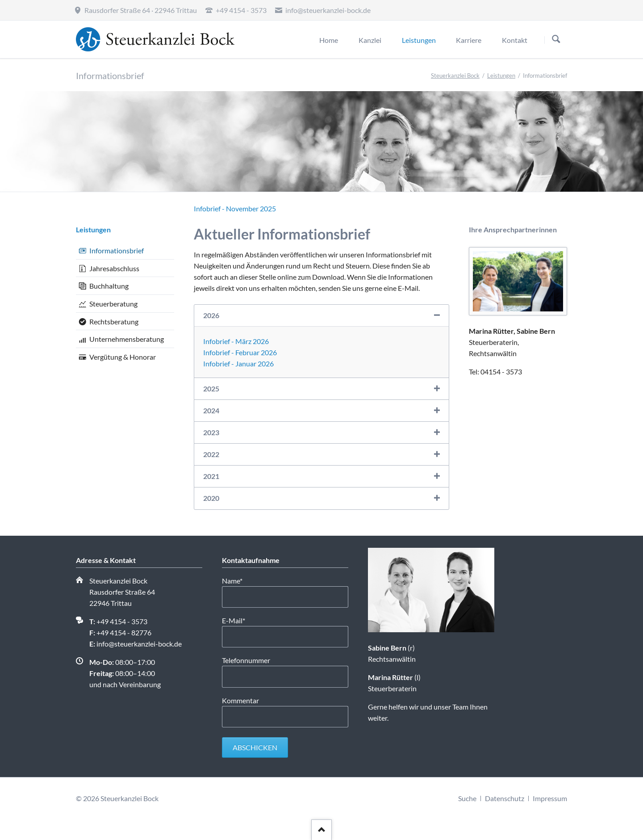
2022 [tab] (211, 454)
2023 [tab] (211, 432)
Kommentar (240, 700)
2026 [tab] (211, 315)
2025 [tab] (211, 388)
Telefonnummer (246, 660)
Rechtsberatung (114, 321)
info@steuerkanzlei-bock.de (139, 644)
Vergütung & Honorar (123, 357)
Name (238, 580)
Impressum (550, 798)
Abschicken (255, 747)
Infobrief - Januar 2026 (238, 363)
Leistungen (501, 76)
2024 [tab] (211, 410)
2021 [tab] (211, 476)
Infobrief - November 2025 (235, 208)
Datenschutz (505, 798)
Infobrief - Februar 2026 (240, 352)
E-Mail (238, 620)
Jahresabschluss (114, 268)
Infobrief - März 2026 (236, 341)
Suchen (556, 40)
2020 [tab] (211, 498)
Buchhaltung (109, 286)
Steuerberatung (113, 304)
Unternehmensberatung (127, 339)
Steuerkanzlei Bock (455, 76)
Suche (467, 798)
